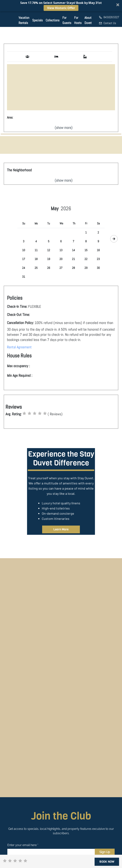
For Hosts (78, 20)
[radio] (24, 413)
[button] (61, 6)
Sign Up (105, 852)
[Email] (51, 852)
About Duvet (88, 20)
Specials (37, 20)
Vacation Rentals (24, 20)
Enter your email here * (23, 845)
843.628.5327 (111, 17)
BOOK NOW (107, 862)
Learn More (61, 529)
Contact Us (110, 23)
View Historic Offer (61, 8)
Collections (53, 20)
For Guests (67, 20)
